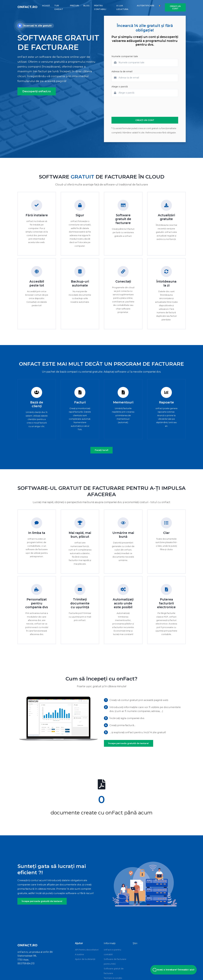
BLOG (86, 6)
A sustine (79, 954)
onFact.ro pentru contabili (112, 952)
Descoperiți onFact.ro (37, 91)
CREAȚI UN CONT (175, 7)
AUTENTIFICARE (146, 6)
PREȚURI (74, 6)
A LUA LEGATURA (122, 7)
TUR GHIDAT (59, 7)
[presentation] (135, 107)
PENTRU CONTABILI (100, 7)
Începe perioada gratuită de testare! (128, 743)
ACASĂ (46, 6)
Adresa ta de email (122, 71)
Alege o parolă (120, 87)
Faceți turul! (102, 450)
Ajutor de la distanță (85, 959)
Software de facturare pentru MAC (115, 961)
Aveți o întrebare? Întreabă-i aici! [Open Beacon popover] (174, 970)
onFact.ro (27, 7)
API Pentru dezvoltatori (87, 950)
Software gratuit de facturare (114, 971)
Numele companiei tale (125, 56)
